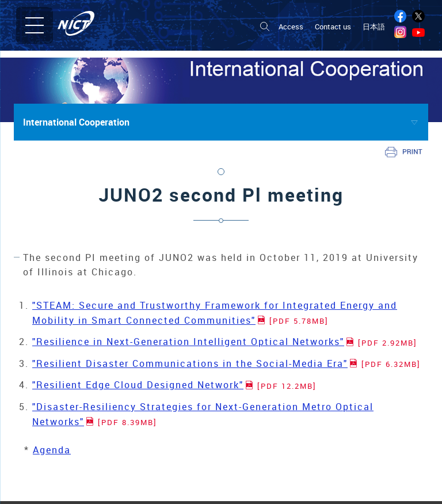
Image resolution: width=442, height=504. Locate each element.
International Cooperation (76, 122)
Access (291, 27)
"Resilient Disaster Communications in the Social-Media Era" (226, 363)
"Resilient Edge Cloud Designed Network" (174, 385)
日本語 (374, 27)
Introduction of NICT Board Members (73, 483)
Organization (34, 496)
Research (240, 470)
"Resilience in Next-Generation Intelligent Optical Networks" (225, 342)
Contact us (333, 27)
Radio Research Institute (267, 487)
